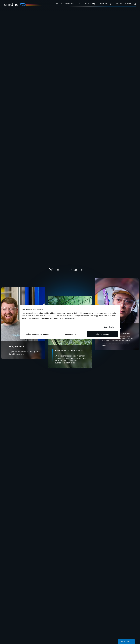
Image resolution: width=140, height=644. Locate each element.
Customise (70, 334)
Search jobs (126, 642)
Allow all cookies (102, 334)
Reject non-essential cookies (38, 334)
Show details (109, 327)
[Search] (135, 4)
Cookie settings (69, 318)
